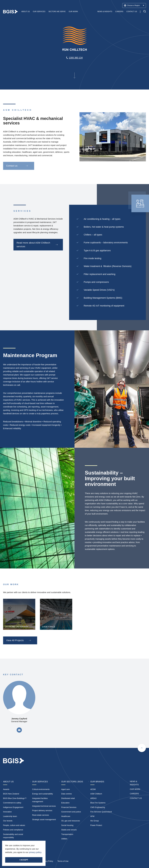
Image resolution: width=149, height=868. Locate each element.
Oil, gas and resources (71, 821)
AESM (93, 789)
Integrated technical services (44, 806)
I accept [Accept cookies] (24, 860)
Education (65, 803)
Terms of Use (63, 861)
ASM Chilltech (96, 794)
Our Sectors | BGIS (72, 782)
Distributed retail (68, 798)
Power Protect (96, 825)
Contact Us (132, 12)
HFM (92, 816)
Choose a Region (134, 5)
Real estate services (41, 815)
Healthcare (66, 816)
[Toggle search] (145, 12)
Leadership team (10, 816)
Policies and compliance (13, 830)
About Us (26, 12)
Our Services (39, 12)
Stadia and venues (69, 830)
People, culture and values (14, 825)
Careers (119, 12)
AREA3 (93, 798)
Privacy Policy (47, 861)
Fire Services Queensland (101, 812)
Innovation (7, 812)
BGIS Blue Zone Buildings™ (15, 798)
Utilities (64, 839)
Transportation (67, 834)
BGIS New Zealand (11, 794)
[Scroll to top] (142, 748)
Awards (6, 789)
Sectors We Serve (57, 12)
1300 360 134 (76, 58)
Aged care (65, 789)
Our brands (8, 821)
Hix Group (95, 821)
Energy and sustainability (43, 794)
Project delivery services (42, 811)
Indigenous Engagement (13, 807)
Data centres (67, 794)
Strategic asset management (44, 820)
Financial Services (69, 807)
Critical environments (41, 789)
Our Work (73, 12)
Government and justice (71, 812)
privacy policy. (35, 852)
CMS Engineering (98, 807)
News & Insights (105, 12)
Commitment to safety (12, 803)
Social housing (67, 825)
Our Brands (97, 782)
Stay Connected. (13, 856)
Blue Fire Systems (98, 803)
